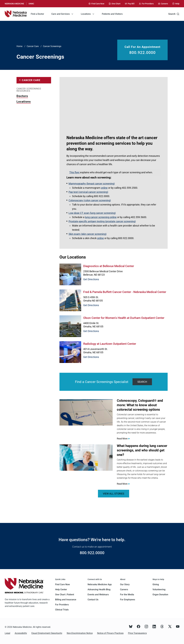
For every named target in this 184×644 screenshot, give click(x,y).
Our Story (125, 584)
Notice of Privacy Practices (110, 633)
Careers (124, 589)
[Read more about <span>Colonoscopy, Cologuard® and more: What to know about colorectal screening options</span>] (86, 412)
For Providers (62, 605)
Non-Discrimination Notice (80, 633)
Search (174, 14)
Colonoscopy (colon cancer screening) (90, 200)
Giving (156, 584)
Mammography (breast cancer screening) (92, 184)
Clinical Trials (62, 610)
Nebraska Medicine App (100, 584)
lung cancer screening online (101, 217)
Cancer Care (33, 46)
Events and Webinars (98, 595)
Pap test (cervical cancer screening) (88, 192)
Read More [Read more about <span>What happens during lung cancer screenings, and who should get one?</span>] (122, 484)
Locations (24, 102)
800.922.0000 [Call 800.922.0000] (142, 53)
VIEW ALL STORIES (114, 494)
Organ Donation (160, 595)
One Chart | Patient (65, 595)
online (104, 188)
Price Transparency (137, 633)
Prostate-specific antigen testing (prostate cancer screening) (102, 221)
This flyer (75, 172)
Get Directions (91, 279)
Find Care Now (62, 584)
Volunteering (159, 589)
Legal (7, 633)
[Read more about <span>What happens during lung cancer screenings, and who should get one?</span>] (86, 458)
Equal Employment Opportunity (47, 633)
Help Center (61, 589)
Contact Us (93, 600)
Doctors (22, 96)
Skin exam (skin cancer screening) (88, 234)
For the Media (127, 595)
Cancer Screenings (52, 46)
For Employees (128, 600)
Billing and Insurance (66, 600)
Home (19, 46)
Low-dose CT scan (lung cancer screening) (92, 213)
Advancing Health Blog (99, 589)
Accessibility (21, 633)
